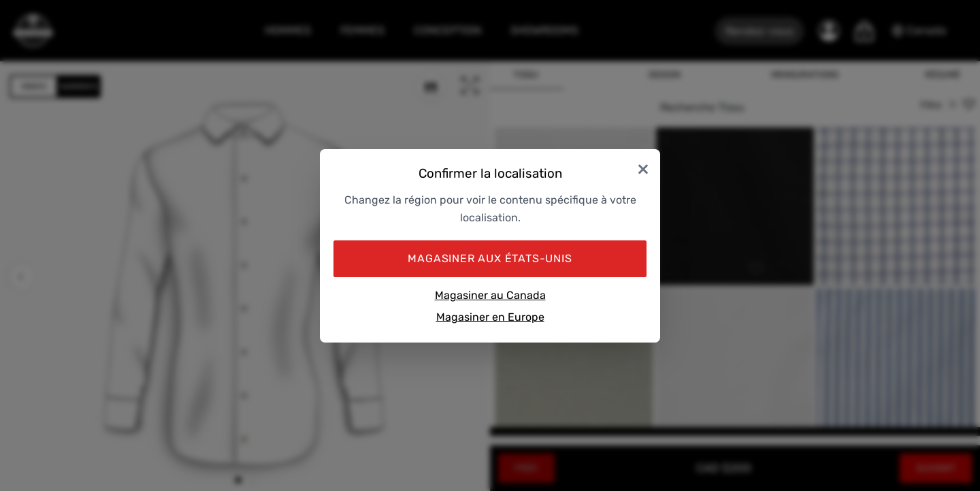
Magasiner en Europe (490, 317)
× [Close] (643, 169)
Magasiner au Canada (490, 295)
